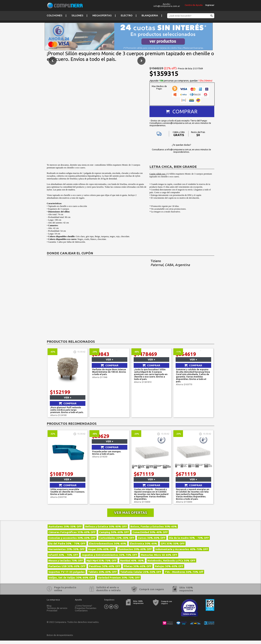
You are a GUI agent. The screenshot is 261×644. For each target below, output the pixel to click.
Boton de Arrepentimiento (60, 638)
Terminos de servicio (57, 611)
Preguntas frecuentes (86, 611)
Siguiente (141, 111)
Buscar (211, 16)
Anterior (53, 111)
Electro (127, 15)
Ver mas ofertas (131, 516)
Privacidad (52, 614)
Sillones (77, 15)
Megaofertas (102, 15)
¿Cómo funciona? (84, 609)
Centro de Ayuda (194, 5)
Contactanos (81, 614)
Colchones (55, 15)
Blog (49, 609)
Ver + (68, 401)
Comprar (185, 111)
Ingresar (210, 5)
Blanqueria (150, 15)
